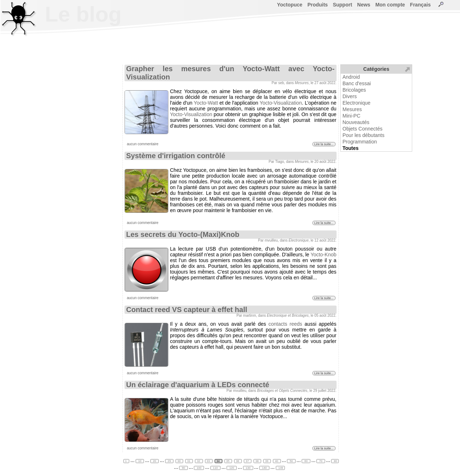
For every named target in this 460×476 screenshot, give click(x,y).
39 (267, 461)
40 (277, 461)
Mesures (352, 109)
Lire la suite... (324, 144)
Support (342, 5)
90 (183, 468)
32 (199, 461)
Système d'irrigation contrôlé (176, 156)
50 (291, 461)
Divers (350, 96)
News (364, 5)
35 (228, 461)
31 (189, 461)
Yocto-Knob (323, 255)
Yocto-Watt (206, 103)
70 (321, 461)
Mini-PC (351, 116)
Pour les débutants (364, 135)
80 (335, 461)
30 (180, 461)
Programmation (360, 142)
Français (420, 5)
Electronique (356, 103)
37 (248, 461)
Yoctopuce (290, 5)
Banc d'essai (357, 83)
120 (232, 468)
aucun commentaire (143, 144)
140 (264, 468)
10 (140, 461)
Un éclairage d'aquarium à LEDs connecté (198, 385)
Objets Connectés (362, 129)
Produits (318, 5)
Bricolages (354, 90)
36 (238, 461)
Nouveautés (356, 122)
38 (257, 461)
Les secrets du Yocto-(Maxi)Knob (183, 234)
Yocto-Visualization (281, 103)
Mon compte (390, 5)
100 (199, 468)
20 (154, 461)
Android (351, 77)
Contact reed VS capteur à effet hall (187, 310)
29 (169, 461)
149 (280, 468)
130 (248, 468)
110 (215, 468)
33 (209, 461)
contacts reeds (285, 324)
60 (306, 461)
